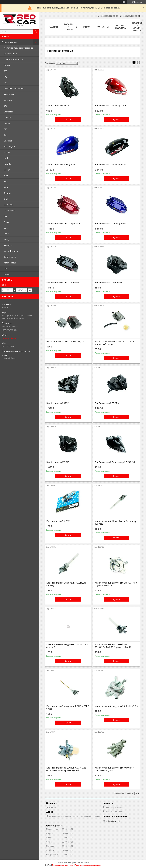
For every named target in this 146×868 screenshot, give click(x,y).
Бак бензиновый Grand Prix (108, 283)
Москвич (8, 100)
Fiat (5, 216)
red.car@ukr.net (9, 338)
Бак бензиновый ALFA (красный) (111, 106)
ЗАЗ (6, 106)
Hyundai (8, 164)
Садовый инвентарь (14, 59)
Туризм (7, 65)
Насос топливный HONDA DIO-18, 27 (65, 342)
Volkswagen (9, 147)
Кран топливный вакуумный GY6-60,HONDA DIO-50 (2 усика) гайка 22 (113, 646)
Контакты (103, 27)
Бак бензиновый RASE (57, 403)
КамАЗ (7, 123)
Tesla (6, 234)
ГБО (6, 129)
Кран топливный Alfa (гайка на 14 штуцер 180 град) (116, 522)
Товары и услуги (9, 42)
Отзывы (6, 274)
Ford (6, 158)
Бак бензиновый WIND (58, 462)
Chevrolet (8, 112)
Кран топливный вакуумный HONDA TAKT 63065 (68, 707)
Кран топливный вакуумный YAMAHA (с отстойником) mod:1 (115, 769)
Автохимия (9, 94)
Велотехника (10, 257)
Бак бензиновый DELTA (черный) (63, 283)
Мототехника (10, 54)
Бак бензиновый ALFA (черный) (111, 165)
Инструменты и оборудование (18, 48)
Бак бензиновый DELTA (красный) (63, 224)
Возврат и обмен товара (137, 27)
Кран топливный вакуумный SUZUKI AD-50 (116, 706)
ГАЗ (5, 83)
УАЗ (6, 77)
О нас (4, 269)
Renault (7, 193)
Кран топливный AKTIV (58, 521)
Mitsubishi (8, 141)
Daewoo (8, 118)
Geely (6, 239)
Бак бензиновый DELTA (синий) (111, 224)
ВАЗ (6, 71)
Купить (68, 119)
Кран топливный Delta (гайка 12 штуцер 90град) (66, 584)
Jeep (6, 187)
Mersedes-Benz (11, 251)
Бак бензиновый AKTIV (58, 106)
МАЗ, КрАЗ (9, 205)
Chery (6, 222)
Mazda (7, 152)
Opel (6, 228)
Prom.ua (86, 862)
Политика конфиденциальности (88, 865)
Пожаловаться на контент (63, 865)
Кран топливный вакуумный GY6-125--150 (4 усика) (67, 646)
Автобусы (8, 245)
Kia (5, 135)
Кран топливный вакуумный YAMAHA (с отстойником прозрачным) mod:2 (66, 769)
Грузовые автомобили (14, 88)
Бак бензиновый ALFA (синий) (61, 165)
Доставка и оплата (120, 27)
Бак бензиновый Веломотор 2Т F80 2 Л (115, 462)
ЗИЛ (6, 199)
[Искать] (36, 32)
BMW (6, 181)
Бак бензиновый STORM (107, 403)
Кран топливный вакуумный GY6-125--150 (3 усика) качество (116, 584)
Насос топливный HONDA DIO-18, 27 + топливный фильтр (114, 343)
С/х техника (9, 210)
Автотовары (10, 263)
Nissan (7, 170)
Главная (53, 27)
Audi (6, 176)
